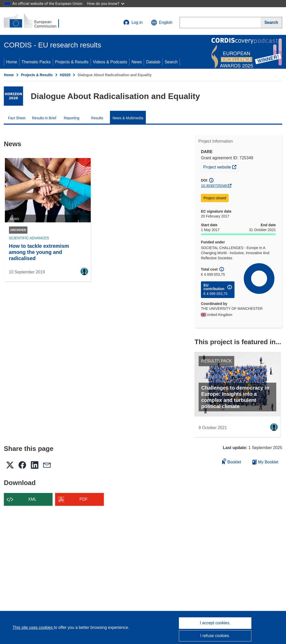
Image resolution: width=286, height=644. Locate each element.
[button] (162, 23)
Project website (221, 166)
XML (32, 499)
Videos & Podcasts (110, 62)
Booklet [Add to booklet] (232, 461)
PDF (84, 499)
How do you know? (106, 3)
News (137, 62)
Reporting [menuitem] (72, 118)
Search (171, 62)
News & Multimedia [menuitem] (128, 118)
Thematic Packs (36, 62)
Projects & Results (72, 62)
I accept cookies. (215, 623)
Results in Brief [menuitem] (44, 118)
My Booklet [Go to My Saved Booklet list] (265, 462)
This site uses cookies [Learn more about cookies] (33, 627)
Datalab (153, 62)
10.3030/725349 (214, 186)
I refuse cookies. (215, 636)
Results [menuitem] (97, 118)
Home (12, 62)
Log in (133, 23)
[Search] (271, 23)
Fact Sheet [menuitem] (17, 118)
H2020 (65, 75)
